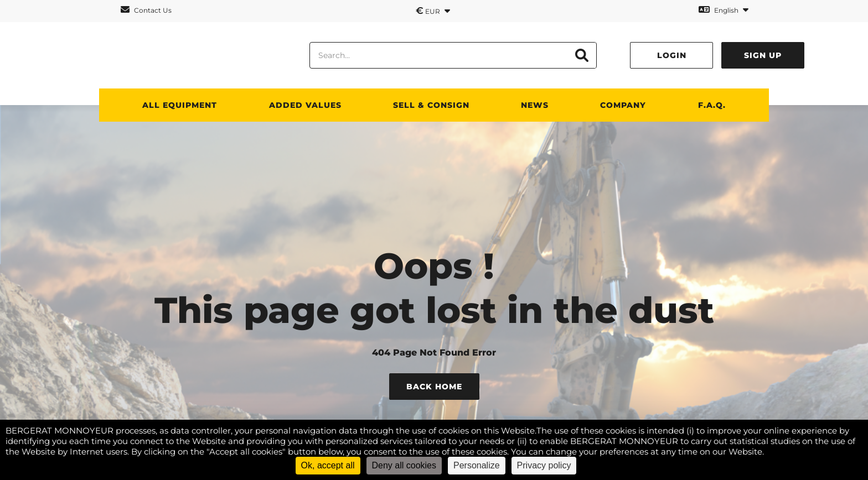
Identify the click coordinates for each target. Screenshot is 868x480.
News (535, 105)
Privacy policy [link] (544, 465)
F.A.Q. (712, 105)
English (724, 10)
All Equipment (180, 105)
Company (623, 105)
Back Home (434, 387)
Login (672, 55)
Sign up (763, 55)
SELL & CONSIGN (431, 105)
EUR (433, 11)
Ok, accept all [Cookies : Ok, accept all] (328, 465)
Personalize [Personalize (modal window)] (477, 465)
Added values (305, 105)
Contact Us (146, 10)
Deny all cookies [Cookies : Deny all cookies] (404, 465)
